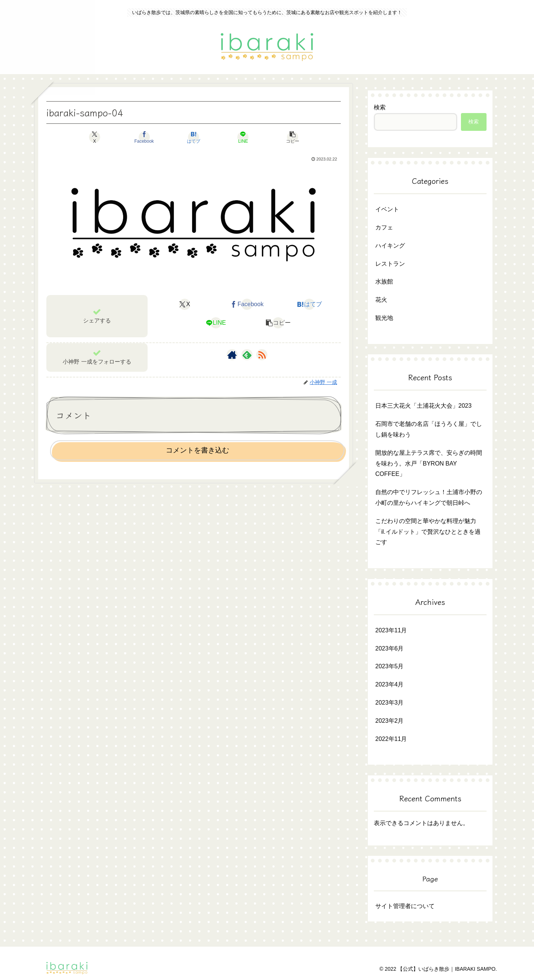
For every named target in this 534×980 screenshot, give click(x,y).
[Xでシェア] (95, 137)
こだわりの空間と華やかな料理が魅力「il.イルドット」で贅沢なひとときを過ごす (428, 532)
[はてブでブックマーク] (193, 137)
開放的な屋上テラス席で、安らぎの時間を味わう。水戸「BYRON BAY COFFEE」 (429, 463)
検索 (380, 107)
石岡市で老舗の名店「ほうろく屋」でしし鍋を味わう (429, 429)
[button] (292, 137)
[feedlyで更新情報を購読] (247, 355)
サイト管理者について (405, 906)
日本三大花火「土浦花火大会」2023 (423, 406)
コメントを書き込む (197, 450)
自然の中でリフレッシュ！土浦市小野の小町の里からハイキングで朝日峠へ (429, 497)
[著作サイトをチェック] (232, 355)
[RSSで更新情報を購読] (262, 355)
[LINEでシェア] (243, 137)
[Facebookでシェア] (144, 137)
